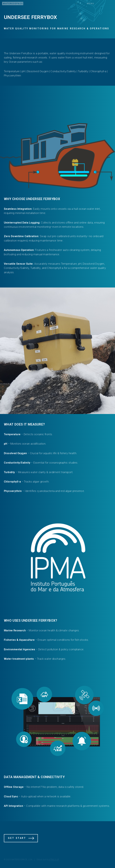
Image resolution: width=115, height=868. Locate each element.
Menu (91, 3)
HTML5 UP (54, 859)
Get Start (17, 838)
